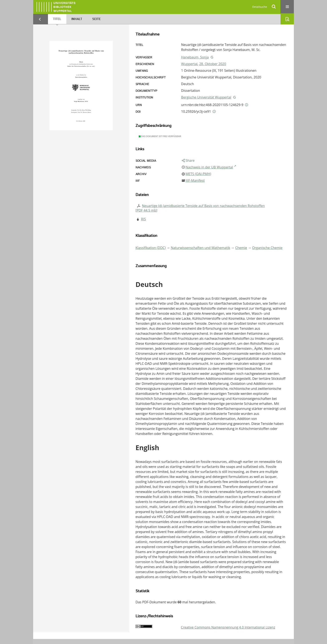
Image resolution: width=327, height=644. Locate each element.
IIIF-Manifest (195, 181)
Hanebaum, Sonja (195, 57)
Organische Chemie (267, 248)
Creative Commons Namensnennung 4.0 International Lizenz (228, 627)
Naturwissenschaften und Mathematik (201, 248)
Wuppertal (189, 64)
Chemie (241, 248)
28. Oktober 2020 (213, 64)
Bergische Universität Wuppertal (206, 97)
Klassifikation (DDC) (151, 248)
